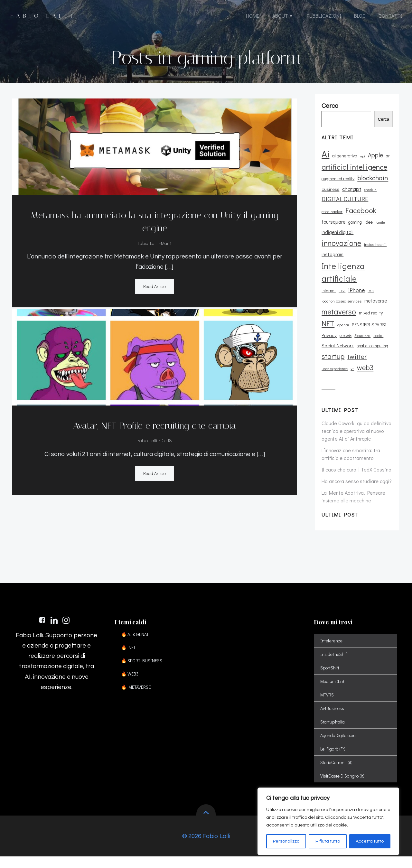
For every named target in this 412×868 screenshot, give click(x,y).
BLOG (360, 17)
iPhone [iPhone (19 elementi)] (356, 286)
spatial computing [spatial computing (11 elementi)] (371, 342)
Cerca (386, 126)
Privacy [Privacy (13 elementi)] (328, 332)
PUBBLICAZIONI (324, 17)
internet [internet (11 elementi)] (328, 287)
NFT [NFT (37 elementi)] (327, 320)
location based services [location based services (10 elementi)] (341, 298)
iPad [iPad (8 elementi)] (341, 287)
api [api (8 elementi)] (362, 163)
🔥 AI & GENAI (137, 641)
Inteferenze (332, 648)
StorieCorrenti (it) (337, 769)
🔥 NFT (130, 654)
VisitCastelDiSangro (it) (343, 783)
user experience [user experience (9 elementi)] (334, 365)
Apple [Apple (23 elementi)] (375, 162)
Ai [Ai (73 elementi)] (324, 161)
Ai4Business (333, 715)
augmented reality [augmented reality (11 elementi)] (337, 186)
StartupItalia (333, 729)
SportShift (331, 675)
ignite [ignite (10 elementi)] (353, 229)
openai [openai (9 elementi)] (342, 322)
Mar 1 (166, 242)
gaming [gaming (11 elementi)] (327, 229)
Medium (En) (333, 688)
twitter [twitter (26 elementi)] (356, 353)
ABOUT (283, 17)
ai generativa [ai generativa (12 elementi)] (344, 163)
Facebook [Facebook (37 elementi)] (336, 217)
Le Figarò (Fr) (334, 756)
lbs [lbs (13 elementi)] (370, 287)
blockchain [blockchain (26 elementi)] (372, 185)
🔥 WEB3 (132, 681)
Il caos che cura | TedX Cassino (355, 466)
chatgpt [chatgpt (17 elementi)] (351, 196)
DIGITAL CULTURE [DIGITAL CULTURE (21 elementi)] (344, 206)
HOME (252, 17)
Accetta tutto (370, 841)
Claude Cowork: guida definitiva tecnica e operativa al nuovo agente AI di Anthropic (356, 427)
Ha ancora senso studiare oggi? (356, 477)
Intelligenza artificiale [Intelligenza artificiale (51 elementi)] (342, 269)
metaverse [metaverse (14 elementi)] (375, 297)
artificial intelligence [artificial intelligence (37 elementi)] (353, 174)
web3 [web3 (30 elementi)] (364, 364)
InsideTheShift (335, 661)
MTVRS (328, 702)
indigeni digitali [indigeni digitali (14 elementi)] (376, 229)
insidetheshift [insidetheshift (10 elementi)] (374, 241)
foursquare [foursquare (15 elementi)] (366, 218)
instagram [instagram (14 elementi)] (332, 251)
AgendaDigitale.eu (339, 742)
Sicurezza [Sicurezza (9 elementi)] (361, 332)
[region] (328, 821)
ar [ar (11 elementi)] (387, 163)
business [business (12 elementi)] (329, 196)
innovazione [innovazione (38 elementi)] (340, 240)
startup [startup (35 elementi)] (332, 353)
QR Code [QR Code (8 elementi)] (345, 332)
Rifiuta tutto (328, 841)
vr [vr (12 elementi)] (351, 365)
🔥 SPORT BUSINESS (144, 668)
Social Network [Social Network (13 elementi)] (337, 342)
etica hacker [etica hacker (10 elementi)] (381, 207)
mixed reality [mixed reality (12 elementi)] (370, 309)
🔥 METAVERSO (138, 694)
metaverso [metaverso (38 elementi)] (338, 308)
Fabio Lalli (147, 242)
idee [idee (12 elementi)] (341, 229)
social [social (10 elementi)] (377, 332)
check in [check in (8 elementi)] (369, 197)
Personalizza (286, 841)
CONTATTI (390, 17)
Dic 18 (166, 439)
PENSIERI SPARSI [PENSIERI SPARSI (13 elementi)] (368, 321)
